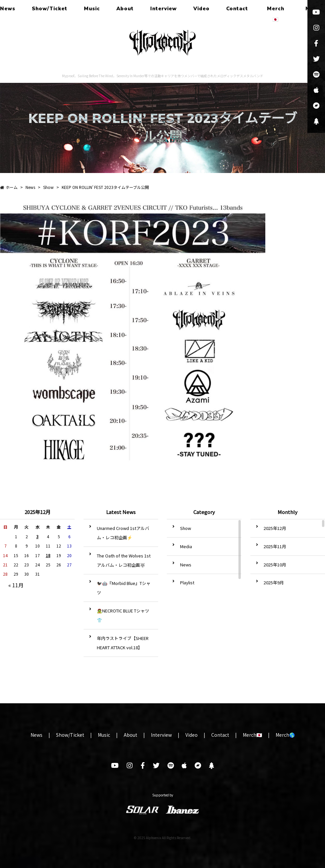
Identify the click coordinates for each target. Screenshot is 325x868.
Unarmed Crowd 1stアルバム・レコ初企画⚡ (123, 533)
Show (186, 528)
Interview (163, 9)
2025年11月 (275, 546)
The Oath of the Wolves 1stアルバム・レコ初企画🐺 (124, 560)
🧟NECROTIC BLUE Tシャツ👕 (123, 615)
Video (201, 9)
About (125, 9)
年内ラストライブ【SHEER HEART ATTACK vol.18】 (123, 643)
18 (48, 555)
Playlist (187, 582)
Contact (237, 9)
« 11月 (16, 585)
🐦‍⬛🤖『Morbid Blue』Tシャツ (124, 588)
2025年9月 (274, 582)
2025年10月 (275, 565)
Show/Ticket (50, 9)
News (8, 9)
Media (186, 546)
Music (92, 9)
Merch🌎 (285, 735)
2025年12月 (275, 528)
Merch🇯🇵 (276, 14)
